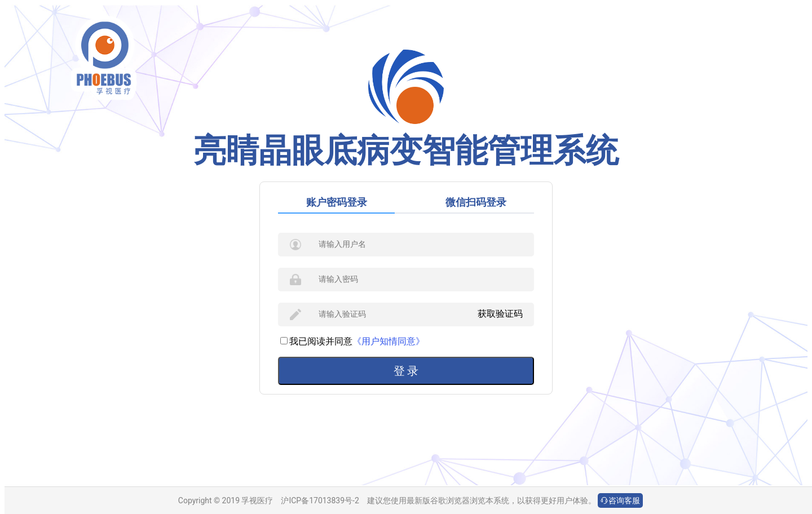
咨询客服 (620, 500)
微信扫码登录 (476, 202)
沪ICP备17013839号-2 (320, 500)
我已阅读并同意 (316, 341)
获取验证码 (500, 314)
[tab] (342, 202)
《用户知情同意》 (389, 341)
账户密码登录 (337, 202)
